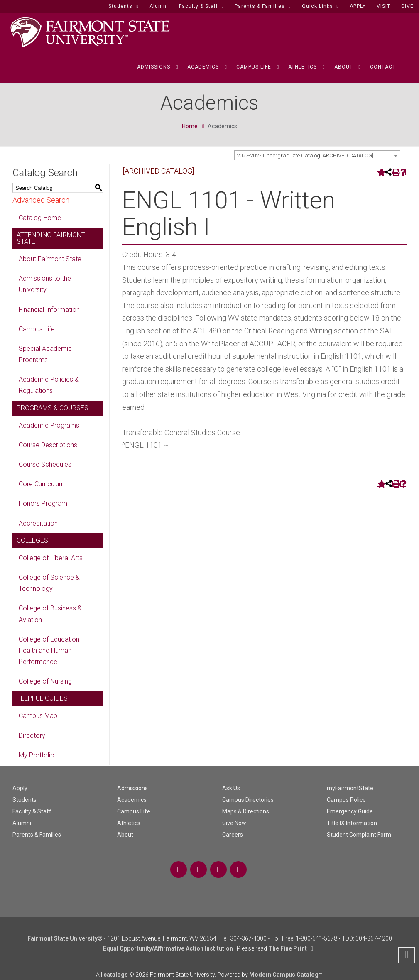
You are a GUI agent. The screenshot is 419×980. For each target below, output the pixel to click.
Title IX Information (352, 823)
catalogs (116, 975)
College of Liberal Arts (51, 558)
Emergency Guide (350, 811)
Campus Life (37, 329)
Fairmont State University (62, 938)
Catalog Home (40, 218)
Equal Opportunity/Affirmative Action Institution (168, 948)
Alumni (22, 823)
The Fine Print (288, 948)
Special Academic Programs (45, 354)
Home (190, 126)
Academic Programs (49, 425)
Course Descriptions (48, 445)
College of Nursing (45, 681)
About (125, 835)
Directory (32, 736)
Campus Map (38, 716)
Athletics (129, 823)
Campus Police (346, 800)
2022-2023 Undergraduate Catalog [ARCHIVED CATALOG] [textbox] (305, 156)
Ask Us (231, 788)
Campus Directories (248, 800)
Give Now (234, 823)
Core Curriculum (42, 484)
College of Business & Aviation (50, 614)
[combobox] (317, 155)
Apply (20, 788)
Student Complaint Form (359, 835)
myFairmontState (350, 788)
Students (25, 800)
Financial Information (49, 310)
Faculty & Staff (32, 811)
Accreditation (38, 523)
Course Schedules (45, 464)
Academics (132, 800)
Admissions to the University (45, 284)
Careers (233, 835)
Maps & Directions (246, 811)
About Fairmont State (50, 259)
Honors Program (43, 503)
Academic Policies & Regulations (49, 385)
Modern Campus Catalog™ (286, 975)
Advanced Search (41, 200)
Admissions (132, 788)
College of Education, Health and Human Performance (50, 650)
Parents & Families (37, 835)
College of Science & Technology (49, 583)
